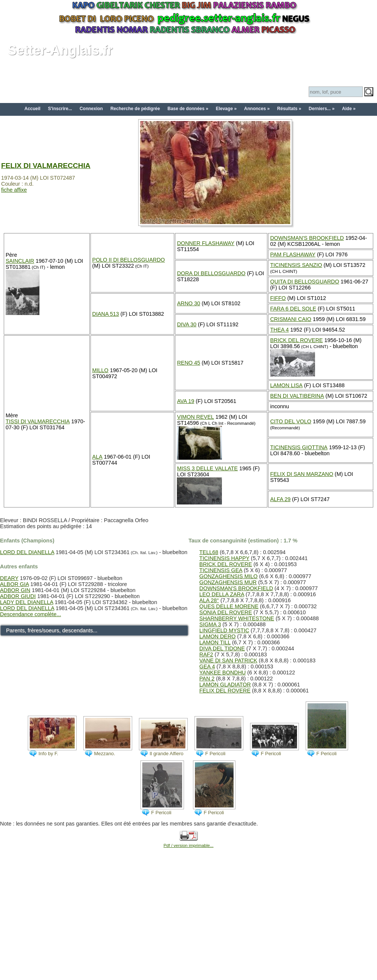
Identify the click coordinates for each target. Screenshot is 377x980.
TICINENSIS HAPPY (224, 558)
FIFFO (278, 298)
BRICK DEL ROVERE (296, 340)
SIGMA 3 (210, 624)
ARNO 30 (188, 303)
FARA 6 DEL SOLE (293, 309)
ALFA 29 (280, 499)
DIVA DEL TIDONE (222, 648)
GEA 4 (207, 666)
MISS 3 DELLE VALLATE (207, 468)
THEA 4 (279, 330)
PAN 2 (207, 679)
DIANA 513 (106, 314)
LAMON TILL (215, 642)
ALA (97, 457)
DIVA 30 (187, 324)
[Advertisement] (188, 922)
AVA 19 (185, 401)
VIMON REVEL (195, 417)
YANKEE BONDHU (223, 673)
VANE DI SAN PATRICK (228, 660)
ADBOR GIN (15, 590)
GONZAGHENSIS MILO (228, 576)
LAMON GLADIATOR (225, 685)
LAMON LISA (286, 385)
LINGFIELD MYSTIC (224, 630)
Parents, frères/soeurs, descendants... (52, 630)
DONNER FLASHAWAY (206, 243)
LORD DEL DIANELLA (27, 552)
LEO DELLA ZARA (222, 594)
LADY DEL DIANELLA (27, 602)
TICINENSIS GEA (221, 570)
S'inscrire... (60, 109)
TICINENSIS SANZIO (296, 265)
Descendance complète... (30, 614)
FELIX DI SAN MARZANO (302, 474)
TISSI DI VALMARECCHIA (38, 421)
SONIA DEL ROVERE (226, 612)
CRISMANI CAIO (291, 319)
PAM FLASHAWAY (293, 254)
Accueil (32, 109)
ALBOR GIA (14, 584)
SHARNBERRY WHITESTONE (237, 618)
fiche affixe (14, 190)
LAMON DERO (218, 636)
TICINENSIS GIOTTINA (299, 447)
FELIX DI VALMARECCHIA (46, 166)
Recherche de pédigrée (135, 109)
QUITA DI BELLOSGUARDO (305, 282)
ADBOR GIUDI (18, 596)
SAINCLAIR (20, 261)
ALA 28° (209, 600)
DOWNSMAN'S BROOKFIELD (307, 238)
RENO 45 (188, 363)
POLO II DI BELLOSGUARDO (129, 260)
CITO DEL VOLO (291, 421)
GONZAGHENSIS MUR (228, 582)
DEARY (9, 578)
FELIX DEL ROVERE (225, 691)
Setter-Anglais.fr (60, 50)
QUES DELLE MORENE (229, 606)
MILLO (100, 370)
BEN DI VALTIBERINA (297, 396)
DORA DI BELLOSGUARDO (211, 273)
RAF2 (206, 654)
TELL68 (209, 552)
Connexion (91, 109)
